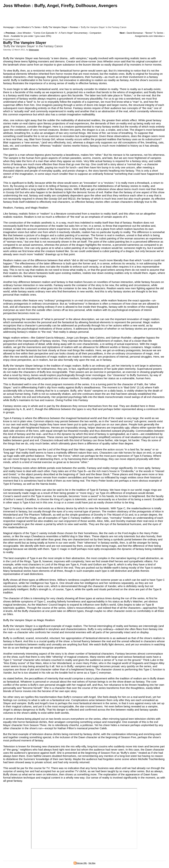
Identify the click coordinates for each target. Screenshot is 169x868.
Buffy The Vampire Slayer (55, 27)
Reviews (74, 27)
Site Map (92, 863)
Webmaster (34, 50)
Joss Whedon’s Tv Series (28, 27)
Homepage (8, 27)
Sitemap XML (80, 863)
